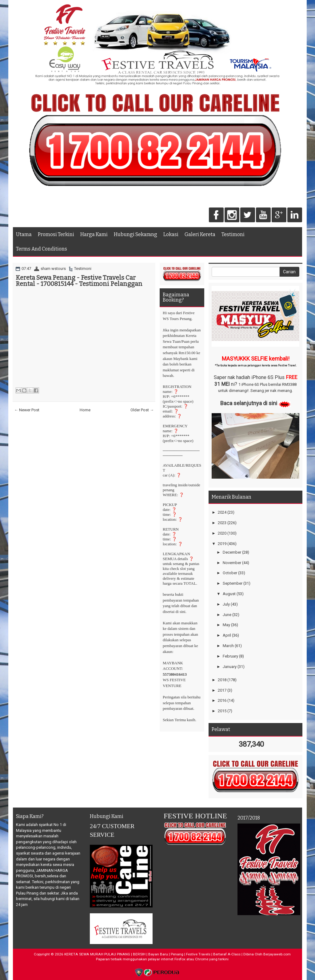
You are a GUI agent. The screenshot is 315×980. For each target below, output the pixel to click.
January (230, 667)
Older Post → (142, 410)
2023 (222, 523)
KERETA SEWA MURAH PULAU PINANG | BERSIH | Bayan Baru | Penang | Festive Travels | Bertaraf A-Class (152, 954)
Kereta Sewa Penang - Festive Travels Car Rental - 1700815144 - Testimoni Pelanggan (79, 281)
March (228, 646)
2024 (222, 512)
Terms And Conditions (42, 249)
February (230, 656)
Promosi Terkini (56, 234)
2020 (222, 533)
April (227, 635)
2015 (222, 711)
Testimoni (233, 234)
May (226, 625)
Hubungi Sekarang (136, 234)
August (229, 594)
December (232, 552)
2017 (222, 690)
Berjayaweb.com (277, 954)
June (227, 615)
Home (85, 410)
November (232, 563)
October (230, 573)
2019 (222, 544)
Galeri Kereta (200, 234)
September (233, 583)
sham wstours (53, 269)
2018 (222, 680)
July (226, 604)
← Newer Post (27, 410)
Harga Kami (94, 234)
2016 (222, 700)
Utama (24, 234)
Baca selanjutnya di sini (249, 403)
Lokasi (171, 234)
